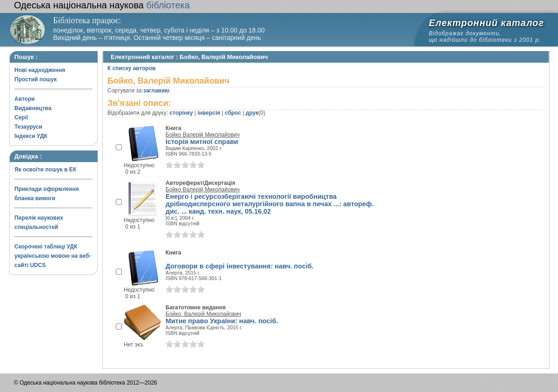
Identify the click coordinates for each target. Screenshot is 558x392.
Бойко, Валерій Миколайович (203, 314)
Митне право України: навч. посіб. (222, 321)
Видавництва (33, 108)
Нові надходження (40, 70)
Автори (25, 99)
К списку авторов (132, 68)
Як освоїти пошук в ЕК (45, 170)
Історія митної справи (202, 142)
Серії (21, 118)
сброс (233, 113)
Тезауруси (28, 127)
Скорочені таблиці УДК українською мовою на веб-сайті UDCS (53, 256)
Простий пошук (36, 79)
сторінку (181, 113)
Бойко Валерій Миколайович (203, 135)
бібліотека (102, 5)
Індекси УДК (31, 136)
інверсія (209, 113)
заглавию (156, 91)
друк (252, 113)
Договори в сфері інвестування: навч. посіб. (239, 266)
